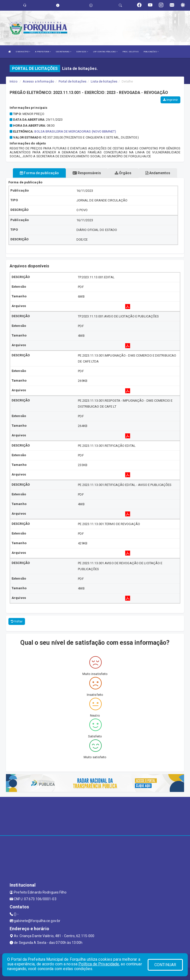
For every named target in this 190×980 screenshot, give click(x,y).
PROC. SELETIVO (130, 52)
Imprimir (170, 100)
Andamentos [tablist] (158, 173)
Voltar (17, 621)
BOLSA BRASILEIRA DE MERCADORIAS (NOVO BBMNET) (75, 131)
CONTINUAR (165, 965)
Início (14, 81)
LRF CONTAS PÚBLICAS (105, 52)
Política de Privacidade (99, 964)
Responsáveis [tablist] (87, 173)
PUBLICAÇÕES (151, 52)
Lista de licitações (104, 81)
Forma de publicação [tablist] (39, 173)
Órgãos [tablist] (123, 173)
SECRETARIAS (63, 52)
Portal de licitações (72, 81)
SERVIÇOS (82, 52)
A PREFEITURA (43, 52)
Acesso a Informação (38, 81)
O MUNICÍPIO (23, 52)
